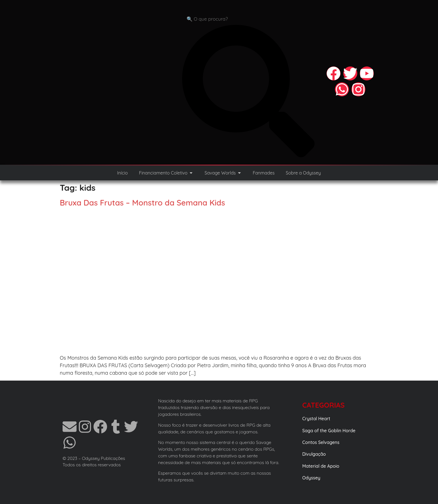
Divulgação (314, 454)
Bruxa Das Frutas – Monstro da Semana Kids (142, 203)
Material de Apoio (321, 466)
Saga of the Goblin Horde (329, 431)
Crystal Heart (316, 419)
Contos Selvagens (321, 442)
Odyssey (311, 478)
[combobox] (248, 19)
